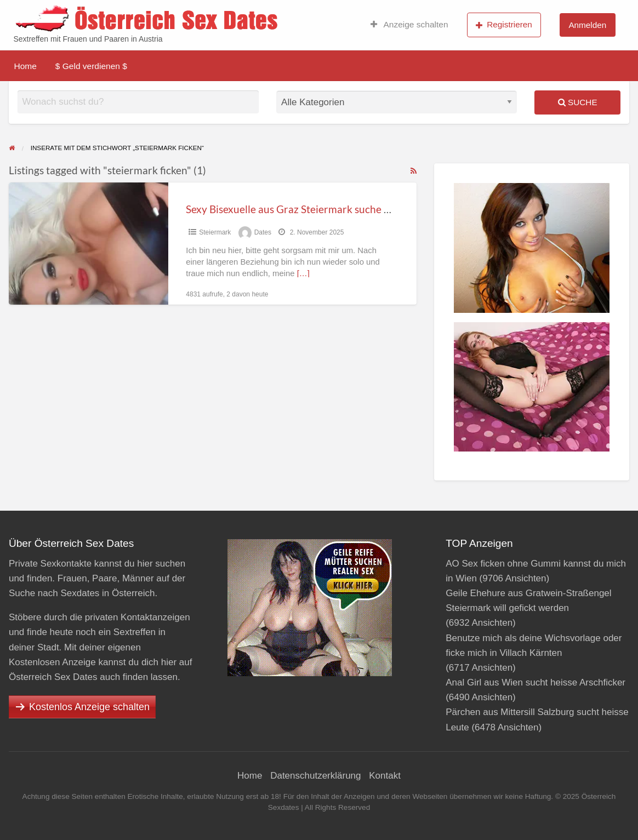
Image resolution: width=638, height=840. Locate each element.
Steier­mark (215, 232)
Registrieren (504, 25)
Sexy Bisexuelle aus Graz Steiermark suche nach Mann (311, 209)
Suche (578, 102)
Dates (263, 232)
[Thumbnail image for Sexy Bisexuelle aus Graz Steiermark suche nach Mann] (89, 244)
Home (25, 66)
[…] (303, 273)
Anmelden (587, 25)
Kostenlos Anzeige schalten (89, 707)
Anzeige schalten (409, 25)
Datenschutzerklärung (315, 776)
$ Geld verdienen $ (91, 66)
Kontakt (385, 776)
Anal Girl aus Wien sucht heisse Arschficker (536, 682)
